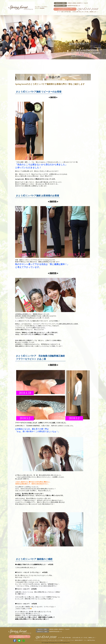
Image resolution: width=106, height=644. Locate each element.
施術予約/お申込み (89, 62)
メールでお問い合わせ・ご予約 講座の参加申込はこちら (65, 9)
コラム (77, 62)
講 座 (29, 62)
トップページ (37, 640)
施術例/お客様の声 (65, 62)
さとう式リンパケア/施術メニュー (41, 62)
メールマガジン (17, 62)
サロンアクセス (53, 62)
